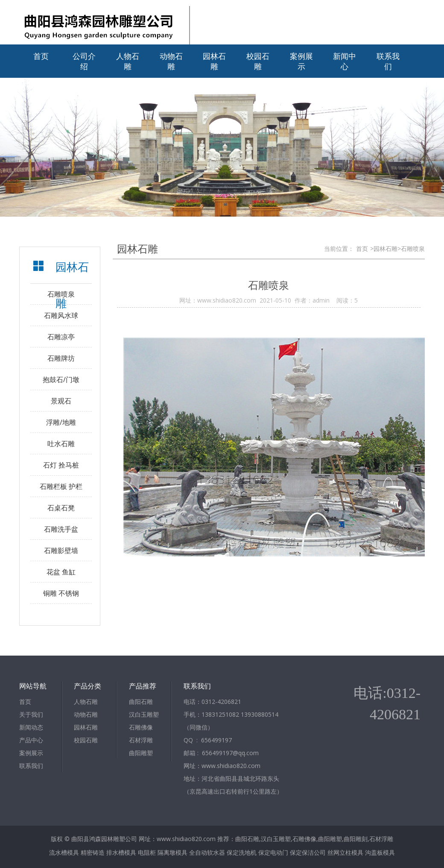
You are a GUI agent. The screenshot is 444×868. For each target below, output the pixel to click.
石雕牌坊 (61, 358)
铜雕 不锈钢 (61, 593)
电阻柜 (147, 852)
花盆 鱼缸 (61, 572)
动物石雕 (171, 61)
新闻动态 (31, 727)
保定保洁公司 (308, 852)
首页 (41, 56)
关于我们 (31, 714)
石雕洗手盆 (61, 529)
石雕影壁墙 (61, 550)
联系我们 (388, 61)
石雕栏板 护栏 (61, 486)
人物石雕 (128, 61)
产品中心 (31, 740)
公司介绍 (84, 61)
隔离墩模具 (172, 852)
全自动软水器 (207, 852)
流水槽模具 (64, 852)
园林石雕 (214, 61)
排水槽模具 (121, 852)
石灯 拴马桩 (61, 465)
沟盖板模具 (380, 852)
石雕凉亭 (61, 337)
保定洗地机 (242, 852)
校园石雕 (258, 61)
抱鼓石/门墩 (61, 380)
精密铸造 (93, 852)
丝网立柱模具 (345, 852)
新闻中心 (345, 61)
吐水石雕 (61, 444)
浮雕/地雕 (61, 422)
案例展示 (301, 61)
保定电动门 (273, 852)
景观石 (61, 401)
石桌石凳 (61, 508)
